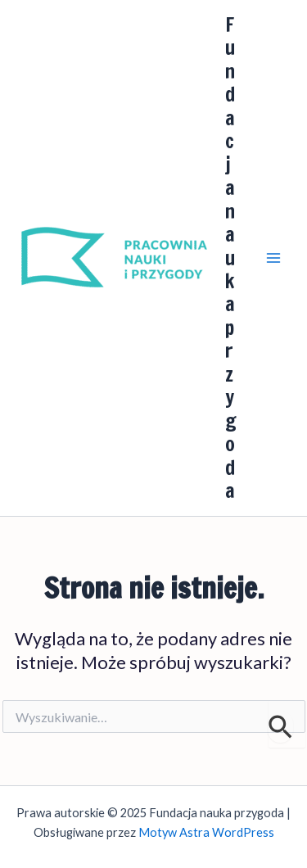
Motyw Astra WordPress (206, 832)
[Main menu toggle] (273, 258)
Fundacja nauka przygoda (231, 258)
